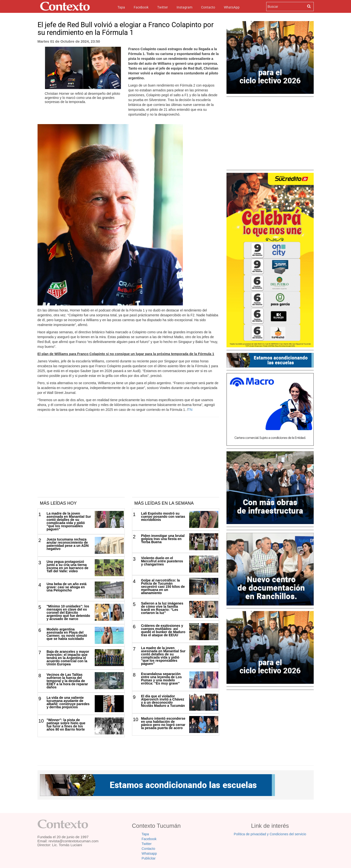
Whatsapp (149, 853)
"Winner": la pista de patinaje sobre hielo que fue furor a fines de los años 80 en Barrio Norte (66, 725)
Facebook (141, 7)
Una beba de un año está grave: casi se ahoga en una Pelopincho (66, 587)
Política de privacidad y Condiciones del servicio (270, 834)
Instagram (184, 7)
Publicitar (149, 858)
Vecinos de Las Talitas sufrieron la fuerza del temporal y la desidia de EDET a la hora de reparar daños (67, 681)
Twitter (163, 7)
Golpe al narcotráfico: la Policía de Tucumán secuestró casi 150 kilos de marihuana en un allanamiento (163, 587)
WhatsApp (232, 7)
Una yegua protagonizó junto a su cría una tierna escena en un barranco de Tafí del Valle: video (67, 566)
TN (190, 410)
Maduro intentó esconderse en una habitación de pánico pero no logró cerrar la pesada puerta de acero (163, 723)
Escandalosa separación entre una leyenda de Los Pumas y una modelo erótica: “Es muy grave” (161, 679)
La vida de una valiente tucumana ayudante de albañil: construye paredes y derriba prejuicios (68, 702)
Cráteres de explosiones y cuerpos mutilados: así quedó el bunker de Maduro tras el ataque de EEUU (163, 630)
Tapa (121, 7)
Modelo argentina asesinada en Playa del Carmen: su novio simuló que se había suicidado (67, 634)
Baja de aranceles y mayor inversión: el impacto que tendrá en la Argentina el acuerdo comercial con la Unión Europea (68, 658)
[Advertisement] (128, 461)
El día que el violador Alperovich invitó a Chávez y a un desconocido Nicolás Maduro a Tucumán (163, 701)
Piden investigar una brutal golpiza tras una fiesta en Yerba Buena (163, 539)
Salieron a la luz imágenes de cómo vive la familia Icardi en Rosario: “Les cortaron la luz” (162, 608)
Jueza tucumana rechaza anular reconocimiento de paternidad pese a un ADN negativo (68, 544)
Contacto (208, 7)
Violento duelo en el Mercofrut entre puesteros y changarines (162, 561)
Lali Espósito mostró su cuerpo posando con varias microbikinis (163, 517)
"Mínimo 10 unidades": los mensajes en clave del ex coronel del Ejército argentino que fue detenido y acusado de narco (68, 613)
